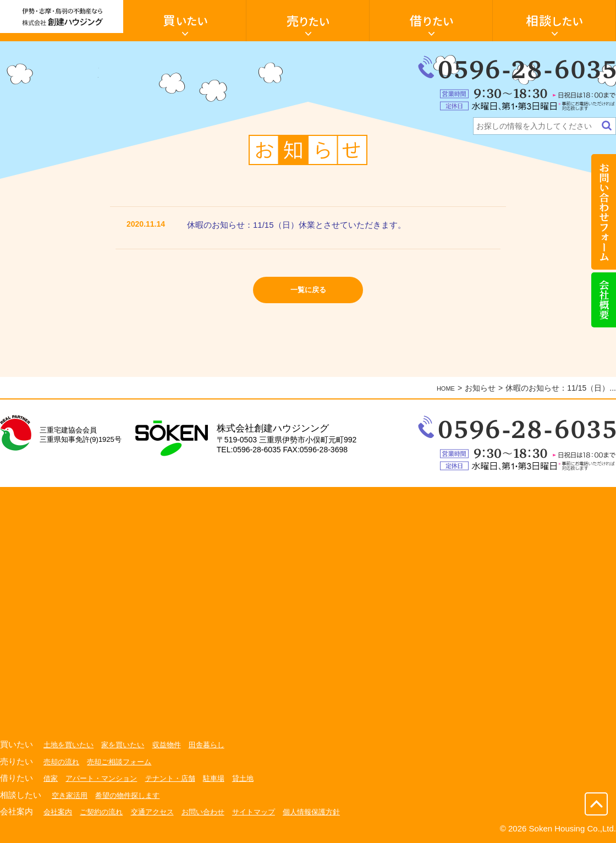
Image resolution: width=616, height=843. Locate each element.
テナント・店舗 (179, 778)
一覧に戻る (308, 293)
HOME (443, 388)
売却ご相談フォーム (124, 762)
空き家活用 (71, 795)
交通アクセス (159, 812)
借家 (51, 778)
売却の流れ (63, 762)
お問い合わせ (213, 812)
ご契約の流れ (105, 812)
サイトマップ (267, 812)
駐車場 (225, 778)
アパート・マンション (105, 778)
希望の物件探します (133, 795)
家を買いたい (128, 745)
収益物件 (175, 745)
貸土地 (256, 778)
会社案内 (59, 812)
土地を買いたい (70, 745)
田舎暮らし (217, 745)
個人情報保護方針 (329, 812)
